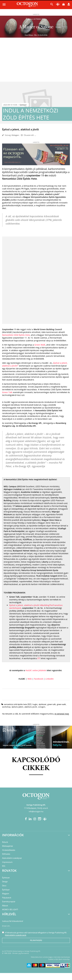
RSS (4, 866)
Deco (4, 886)
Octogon (15, 135)
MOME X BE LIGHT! (10, 910)
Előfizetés (6, 854)
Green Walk (40, 345)
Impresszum (7, 862)
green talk (52, 704)
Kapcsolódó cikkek (36, 764)
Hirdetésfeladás (9, 850)
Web (30, 679)
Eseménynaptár (9, 902)
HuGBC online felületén (36, 670)
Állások (5, 906)
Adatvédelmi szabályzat (12, 858)
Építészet (6, 878)
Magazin (6, 894)
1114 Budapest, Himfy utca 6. (36, 808)
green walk (61, 704)
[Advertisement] (36, 61)
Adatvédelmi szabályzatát (16, 935)
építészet (43, 704)
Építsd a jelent (17, 707)
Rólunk (5, 842)
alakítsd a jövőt (31, 707)
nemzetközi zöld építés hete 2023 (17, 704)
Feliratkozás (36, 940)
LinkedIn (49, 679)
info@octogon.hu (36, 811)
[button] (52, 5)
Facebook (39, 679)
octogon (42, 707)
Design (5, 882)
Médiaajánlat (8, 846)
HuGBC (35, 704)
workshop (6, 707)
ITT (39, 658)
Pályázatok (7, 898)
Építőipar (23, 105)
